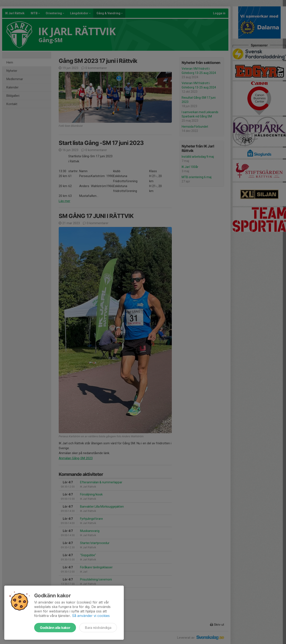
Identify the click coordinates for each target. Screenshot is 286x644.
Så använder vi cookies (91, 616)
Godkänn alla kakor (55, 628)
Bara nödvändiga (98, 628)
